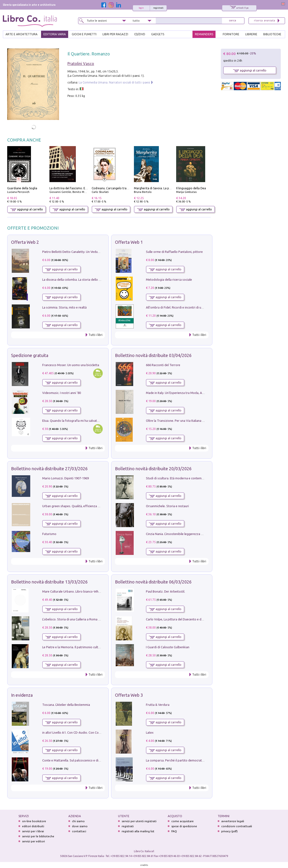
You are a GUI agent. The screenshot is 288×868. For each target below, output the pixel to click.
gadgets (158, 34)
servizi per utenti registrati (139, 821)
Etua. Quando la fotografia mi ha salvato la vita (75, 421)
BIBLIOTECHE (272, 34)
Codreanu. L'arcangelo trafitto (112, 188)
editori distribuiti (33, 826)
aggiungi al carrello (27, 209)
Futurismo (49, 534)
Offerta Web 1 (129, 242)
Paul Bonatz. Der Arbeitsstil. (165, 591)
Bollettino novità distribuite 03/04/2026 (153, 355)
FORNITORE (231, 34)
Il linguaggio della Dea (191, 188)
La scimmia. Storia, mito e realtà (64, 307)
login (141, 8)
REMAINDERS (204, 34)
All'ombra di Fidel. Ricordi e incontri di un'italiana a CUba (185, 307)
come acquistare (183, 821)
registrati (158, 8)
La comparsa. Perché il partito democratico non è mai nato (187, 760)
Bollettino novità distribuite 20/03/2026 (153, 469)
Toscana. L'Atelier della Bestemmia (66, 705)
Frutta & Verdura (158, 705)
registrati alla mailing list (138, 831)
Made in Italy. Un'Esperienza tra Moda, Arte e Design (182, 393)
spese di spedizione (184, 826)
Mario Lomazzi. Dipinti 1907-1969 (66, 478)
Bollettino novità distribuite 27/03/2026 (49, 469)
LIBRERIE (251, 34)
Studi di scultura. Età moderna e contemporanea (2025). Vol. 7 (189, 478)
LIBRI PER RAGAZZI (115, 34)
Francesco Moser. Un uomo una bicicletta (71, 365)
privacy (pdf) (229, 831)
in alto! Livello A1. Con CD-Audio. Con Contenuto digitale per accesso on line (95, 732)
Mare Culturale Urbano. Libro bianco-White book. (77, 591)
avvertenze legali (233, 821)
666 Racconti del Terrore (163, 365)
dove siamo (80, 826)
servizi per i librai (33, 831)
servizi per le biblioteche (38, 836)
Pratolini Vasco (81, 64)
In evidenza (22, 695)
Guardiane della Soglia (22, 188)
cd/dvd (140, 34)
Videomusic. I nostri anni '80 (62, 393)
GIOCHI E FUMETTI (84, 34)
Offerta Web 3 (129, 695)
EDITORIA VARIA (55, 34)
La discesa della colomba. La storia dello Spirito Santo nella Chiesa (88, 279)
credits (144, 865)
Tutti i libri (96, 335)
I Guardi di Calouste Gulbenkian (168, 647)
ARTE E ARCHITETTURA (21, 34)
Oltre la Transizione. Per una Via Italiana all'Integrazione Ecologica (192, 421)
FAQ (174, 831)
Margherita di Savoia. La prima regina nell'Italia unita (170, 188)
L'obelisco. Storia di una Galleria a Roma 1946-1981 (78, 619)
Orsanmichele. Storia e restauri (167, 506)
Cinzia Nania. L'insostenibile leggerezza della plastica (183, 534)
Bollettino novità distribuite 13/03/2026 (49, 582)
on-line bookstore (34, 821)
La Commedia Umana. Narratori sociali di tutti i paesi (114, 82)
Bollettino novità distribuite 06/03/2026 (153, 582)
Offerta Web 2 (25, 242)
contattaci (79, 831)
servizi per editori (33, 841)
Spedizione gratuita (30, 355)
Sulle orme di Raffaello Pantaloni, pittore (174, 252)
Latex (150, 732)
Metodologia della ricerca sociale (169, 279)
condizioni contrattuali (237, 826)
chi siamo (78, 821)
